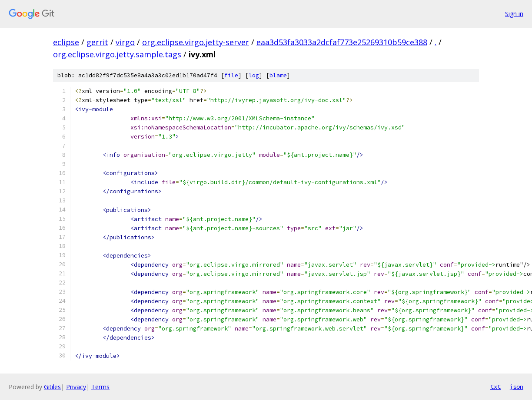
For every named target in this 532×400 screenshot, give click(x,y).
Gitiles (52, 387)
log (254, 75)
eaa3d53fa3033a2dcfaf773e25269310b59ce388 (342, 42)
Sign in (514, 14)
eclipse (66, 42)
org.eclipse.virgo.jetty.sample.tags (117, 54)
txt (495, 387)
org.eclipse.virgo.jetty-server (196, 42)
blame (278, 75)
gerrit (97, 42)
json (516, 387)
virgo (125, 42)
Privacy (76, 387)
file (231, 75)
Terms (100, 387)
